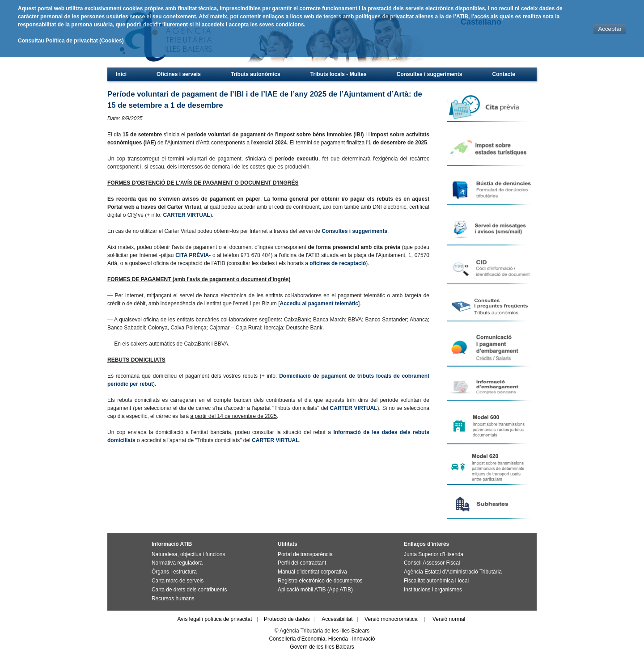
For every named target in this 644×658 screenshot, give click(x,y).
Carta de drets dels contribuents (189, 590)
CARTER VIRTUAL (187, 215)
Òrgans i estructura (174, 572)
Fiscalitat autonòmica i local (436, 581)
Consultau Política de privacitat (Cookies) (71, 41)
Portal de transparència (305, 554)
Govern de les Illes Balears (322, 647)
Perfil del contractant (302, 563)
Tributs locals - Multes (339, 74)
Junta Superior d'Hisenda (434, 554)
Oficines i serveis (179, 74)
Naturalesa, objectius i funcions (188, 554)
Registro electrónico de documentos (320, 581)
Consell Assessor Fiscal (432, 563)
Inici (121, 74)
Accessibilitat (337, 619)
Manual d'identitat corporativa (312, 572)
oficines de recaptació (338, 263)
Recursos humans (173, 599)
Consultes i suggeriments (430, 74)
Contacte (504, 74)
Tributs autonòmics (256, 74)
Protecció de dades (287, 619)
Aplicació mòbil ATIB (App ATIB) (315, 590)
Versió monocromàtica (391, 619)
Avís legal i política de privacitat (214, 619)
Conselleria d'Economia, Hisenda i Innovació (322, 639)
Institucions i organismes (433, 590)
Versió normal (449, 619)
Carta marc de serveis (178, 581)
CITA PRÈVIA (192, 255)
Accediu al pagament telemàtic (319, 304)
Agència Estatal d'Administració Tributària (453, 572)
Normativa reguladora (177, 563)
